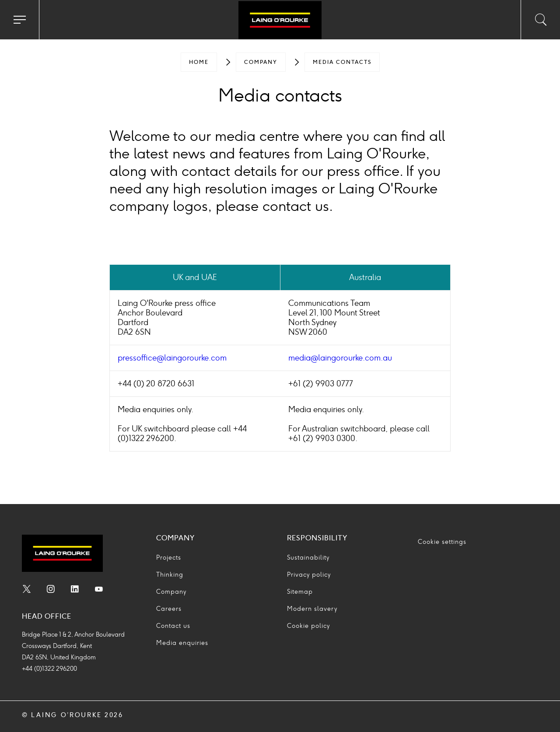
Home (199, 62)
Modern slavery (312, 609)
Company (261, 62)
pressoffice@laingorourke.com (172, 358)
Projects (169, 558)
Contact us (173, 626)
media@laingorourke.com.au (340, 358)
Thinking (170, 575)
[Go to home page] (280, 21)
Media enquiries (182, 643)
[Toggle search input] (540, 20)
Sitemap (300, 592)
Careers (169, 609)
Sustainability (308, 558)
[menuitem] (199, 62)
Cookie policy (308, 626)
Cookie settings (442, 542)
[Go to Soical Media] (27, 590)
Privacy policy (309, 575)
